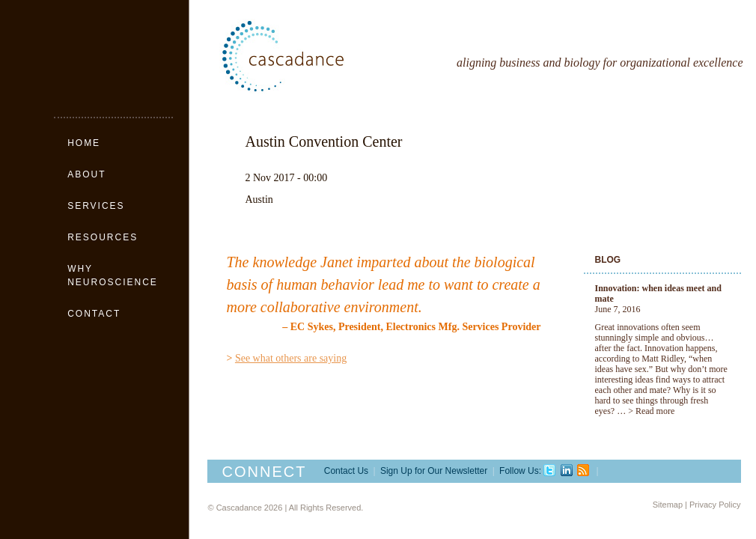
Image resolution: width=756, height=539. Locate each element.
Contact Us (346, 471)
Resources (103, 237)
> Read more (651, 411)
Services (96, 206)
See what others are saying (291, 358)
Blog (608, 260)
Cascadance (317, 56)
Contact (94, 314)
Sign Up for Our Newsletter (434, 471)
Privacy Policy (715, 505)
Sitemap (668, 505)
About (86, 174)
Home (84, 143)
